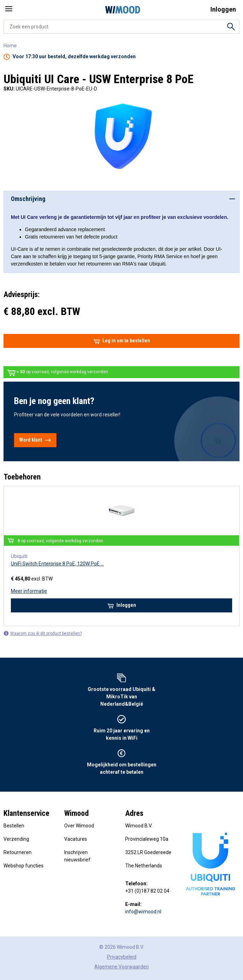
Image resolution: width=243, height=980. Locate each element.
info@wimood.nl (143, 912)
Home (10, 46)
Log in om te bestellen (122, 341)
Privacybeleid (122, 957)
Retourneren (18, 852)
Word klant (35, 440)
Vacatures (76, 839)
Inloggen (122, 605)
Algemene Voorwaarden (121, 967)
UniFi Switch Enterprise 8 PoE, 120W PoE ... (57, 564)
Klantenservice (26, 813)
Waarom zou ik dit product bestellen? (43, 633)
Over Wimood (79, 826)
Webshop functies (23, 866)
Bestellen (14, 826)
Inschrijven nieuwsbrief (77, 856)
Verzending (16, 839)
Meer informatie (29, 591)
